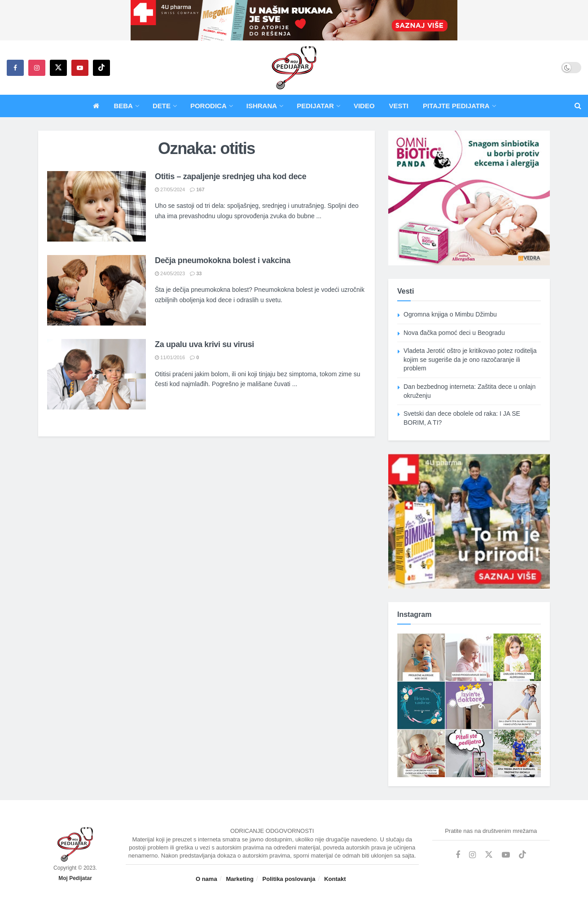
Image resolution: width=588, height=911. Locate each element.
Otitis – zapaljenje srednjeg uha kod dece (230, 176)
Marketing (239, 879)
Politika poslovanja (289, 879)
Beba (123, 106)
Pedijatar (315, 106)
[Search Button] (578, 106)
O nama (206, 879)
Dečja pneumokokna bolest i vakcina (223, 260)
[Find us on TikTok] (101, 68)
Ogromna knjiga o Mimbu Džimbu (450, 314)
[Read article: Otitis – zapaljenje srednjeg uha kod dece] (97, 206)
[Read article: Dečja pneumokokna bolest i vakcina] (97, 290)
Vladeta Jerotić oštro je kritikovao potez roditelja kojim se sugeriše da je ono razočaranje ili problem (470, 359)
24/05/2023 (170, 273)
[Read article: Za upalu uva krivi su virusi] (97, 374)
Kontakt (335, 879)
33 (196, 273)
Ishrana (262, 106)
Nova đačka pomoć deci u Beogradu (454, 333)
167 (197, 189)
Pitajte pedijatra (456, 106)
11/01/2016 (170, 357)
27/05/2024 (170, 189)
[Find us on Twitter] (58, 68)
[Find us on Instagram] (37, 68)
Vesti (399, 106)
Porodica (208, 106)
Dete (162, 106)
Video (364, 106)
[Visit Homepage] (294, 68)
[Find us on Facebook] (15, 68)
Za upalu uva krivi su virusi (204, 344)
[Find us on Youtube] (80, 68)
